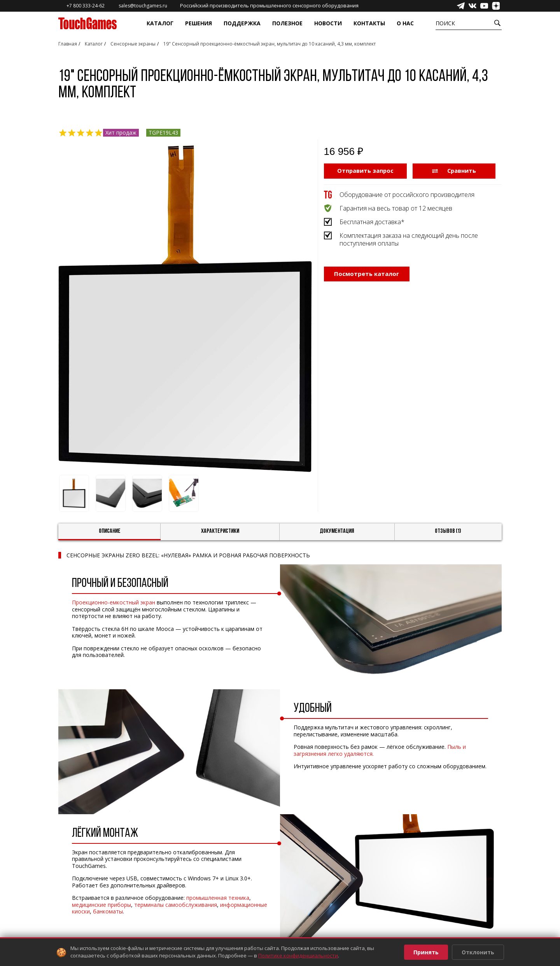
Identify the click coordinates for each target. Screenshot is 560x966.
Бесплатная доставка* (372, 221)
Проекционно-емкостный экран (114, 602)
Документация (337, 531)
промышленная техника (218, 898)
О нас (405, 23)
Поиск (445, 23)
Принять (426, 952)
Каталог (160, 23)
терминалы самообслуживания (176, 905)
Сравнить (454, 170)
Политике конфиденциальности (298, 955)
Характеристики (220, 531)
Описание (110, 531)
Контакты (369, 23)
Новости (328, 23)
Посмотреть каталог (367, 274)
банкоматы (108, 911)
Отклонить (478, 952)
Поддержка (242, 23)
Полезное (287, 23)
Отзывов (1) (448, 531)
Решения (199, 23)
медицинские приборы (101, 905)
